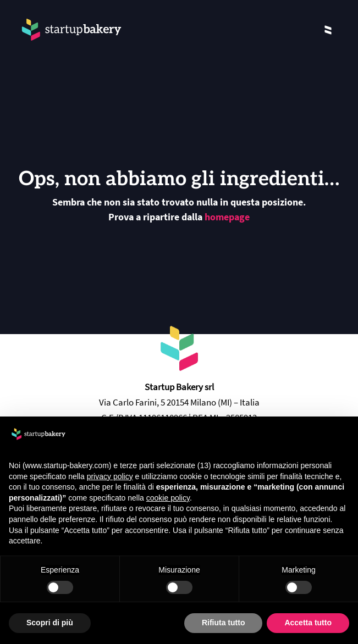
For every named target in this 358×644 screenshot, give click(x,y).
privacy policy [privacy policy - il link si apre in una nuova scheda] (110, 476)
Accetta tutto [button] (308, 623)
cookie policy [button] (168, 498)
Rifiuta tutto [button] (224, 623)
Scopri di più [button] (50, 623)
